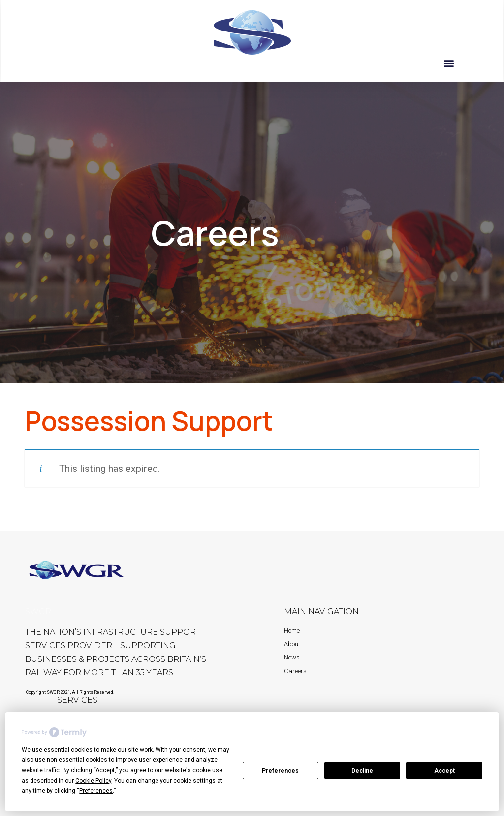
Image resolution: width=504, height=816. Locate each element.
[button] (449, 63)
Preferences (280, 771)
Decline (362, 771)
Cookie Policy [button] (93, 781)
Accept (444, 771)
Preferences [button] (96, 791)
